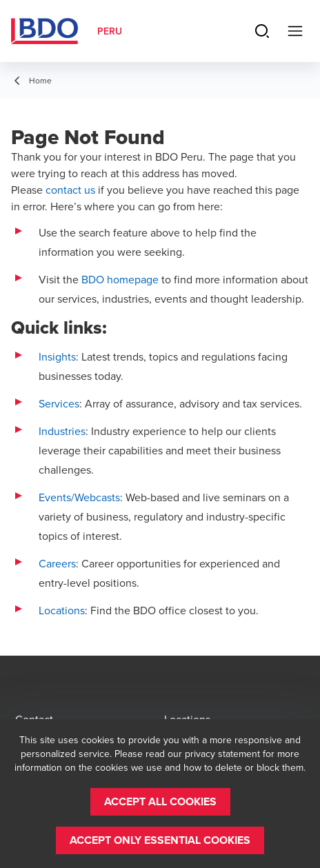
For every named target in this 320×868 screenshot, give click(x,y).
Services (59, 403)
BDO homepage (120, 279)
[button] (160, 802)
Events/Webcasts (79, 497)
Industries (62, 431)
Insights (57, 356)
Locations (62, 610)
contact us (70, 190)
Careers (57, 563)
